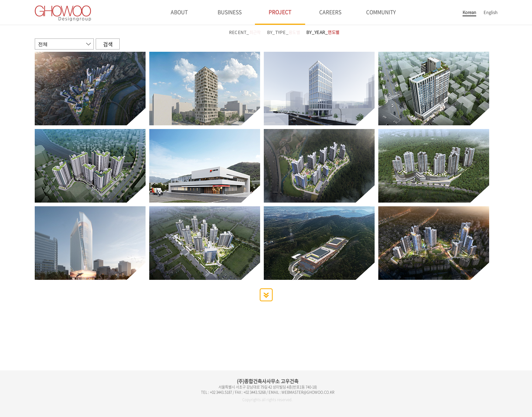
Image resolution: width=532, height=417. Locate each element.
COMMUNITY (381, 12)
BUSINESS (230, 12)
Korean (469, 12)
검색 (108, 44)
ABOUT (179, 12)
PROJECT (280, 12)
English (491, 12)
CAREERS (330, 12)
